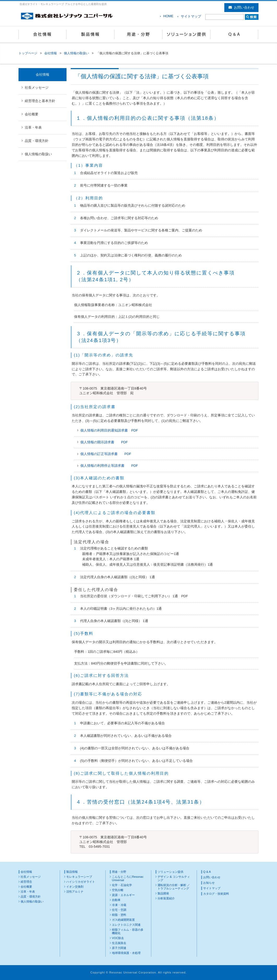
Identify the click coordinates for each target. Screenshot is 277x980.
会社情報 (43, 34)
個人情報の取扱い (76, 53)
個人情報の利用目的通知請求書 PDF (109, 430)
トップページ (28, 53)
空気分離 (118, 890)
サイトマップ (191, 16)
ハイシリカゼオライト (81, 882)
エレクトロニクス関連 (126, 925)
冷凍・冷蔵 (119, 905)
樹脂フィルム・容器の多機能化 (128, 931)
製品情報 (91, 34)
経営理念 (26, 882)
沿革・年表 (33, 127)
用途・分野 (138, 34)
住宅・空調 (119, 910)
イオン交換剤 (75, 887)
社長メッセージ (37, 88)
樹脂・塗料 (119, 915)
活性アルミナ (75, 892)
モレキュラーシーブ (79, 877)
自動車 (116, 900)
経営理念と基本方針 (40, 101)
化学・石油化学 (122, 885)
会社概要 (32, 114)
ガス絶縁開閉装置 (123, 920)
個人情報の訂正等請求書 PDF (106, 454)
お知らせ (209, 883)
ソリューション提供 (186, 34)
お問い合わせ (241, 7)
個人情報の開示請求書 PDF (104, 442)
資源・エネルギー (123, 895)
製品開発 (163, 893)
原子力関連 (119, 948)
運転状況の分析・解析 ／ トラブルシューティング (174, 887)
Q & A (234, 34)
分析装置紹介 (166, 898)
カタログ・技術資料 (216, 894)
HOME (168, 16)
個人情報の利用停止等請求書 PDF (109, 466)
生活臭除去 (119, 943)
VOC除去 (118, 938)
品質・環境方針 (37, 141)
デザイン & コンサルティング (174, 878)
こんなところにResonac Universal (128, 878)
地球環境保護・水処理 (126, 953)
